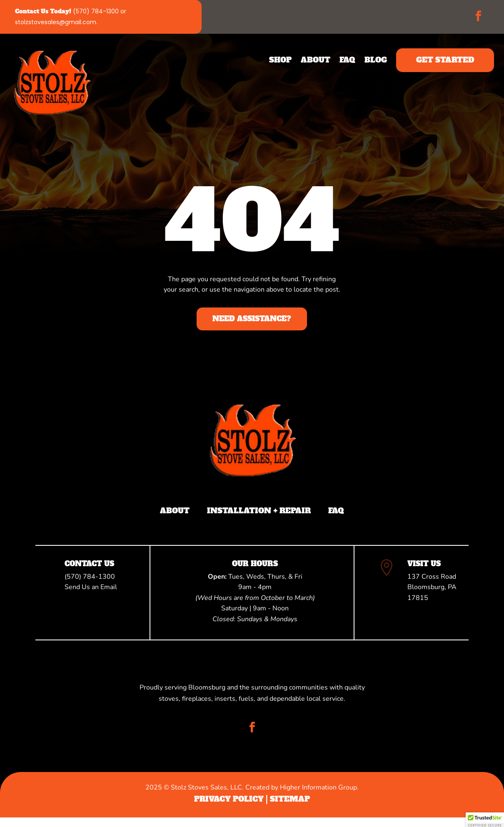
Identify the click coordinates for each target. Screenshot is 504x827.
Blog (376, 60)
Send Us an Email (91, 587)
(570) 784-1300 (96, 11)
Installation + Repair (259, 511)
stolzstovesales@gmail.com (56, 22)
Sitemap (290, 799)
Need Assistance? (252, 319)
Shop (280, 60)
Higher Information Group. (319, 787)
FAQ (347, 60)
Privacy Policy (229, 799)
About (316, 60)
